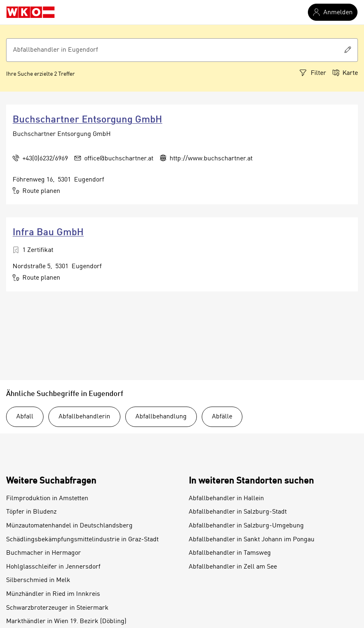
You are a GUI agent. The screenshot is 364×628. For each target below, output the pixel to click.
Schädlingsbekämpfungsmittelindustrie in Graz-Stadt (82, 540)
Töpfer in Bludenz (31, 512)
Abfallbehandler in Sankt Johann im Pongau (252, 540)
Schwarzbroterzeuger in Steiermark (57, 608)
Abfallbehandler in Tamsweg (230, 553)
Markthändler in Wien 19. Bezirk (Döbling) (66, 621)
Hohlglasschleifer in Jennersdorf (53, 567)
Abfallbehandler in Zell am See (233, 567)
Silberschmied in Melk (38, 580)
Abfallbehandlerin (84, 417)
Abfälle (222, 417)
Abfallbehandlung (161, 417)
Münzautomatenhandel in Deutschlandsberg (69, 526)
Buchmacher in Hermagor (44, 553)
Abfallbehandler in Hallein (226, 499)
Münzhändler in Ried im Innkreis (53, 594)
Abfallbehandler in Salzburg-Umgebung (246, 526)
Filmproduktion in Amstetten (47, 499)
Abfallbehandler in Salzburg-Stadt (238, 512)
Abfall (25, 417)
